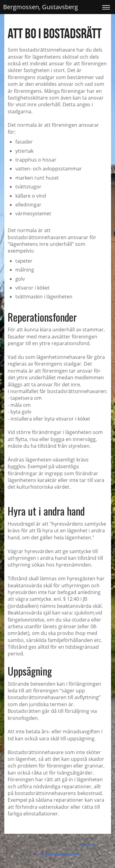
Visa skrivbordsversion (59, 854)
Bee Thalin (88, 845)
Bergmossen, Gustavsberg (40, 7)
